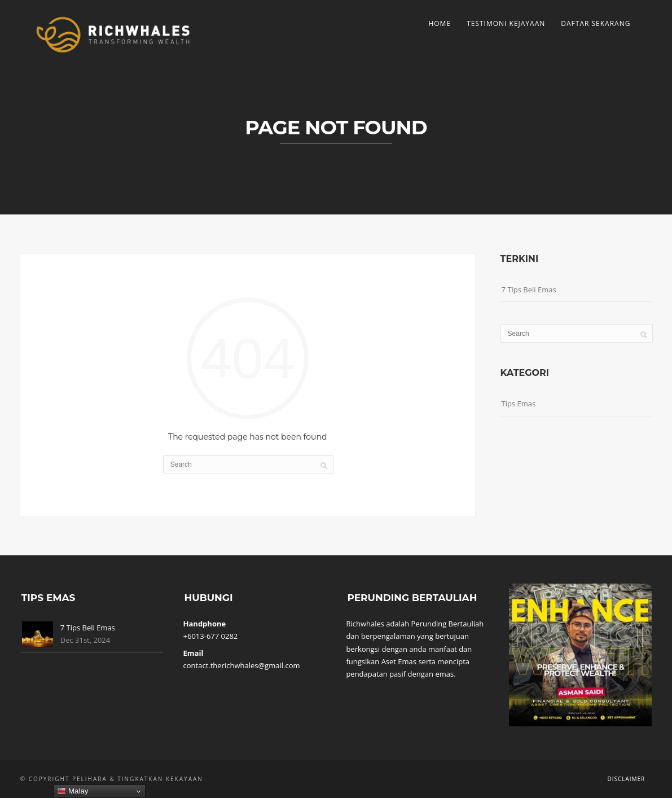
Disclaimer (626, 779)
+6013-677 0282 (211, 636)
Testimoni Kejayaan (506, 23)
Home (440, 23)
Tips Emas (519, 404)
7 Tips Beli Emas (529, 290)
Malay (73, 791)
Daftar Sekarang (596, 23)
